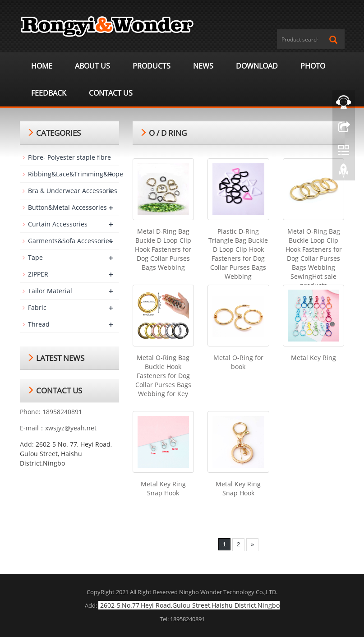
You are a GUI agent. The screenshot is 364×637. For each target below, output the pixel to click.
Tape (35, 257)
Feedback (49, 93)
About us (92, 66)
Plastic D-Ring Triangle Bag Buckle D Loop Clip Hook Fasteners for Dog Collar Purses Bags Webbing (238, 254)
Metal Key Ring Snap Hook (163, 488)
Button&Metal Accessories (67, 207)
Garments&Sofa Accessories (70, 241)
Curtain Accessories (58, 224)
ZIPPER (38, 274)
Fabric (37, 307)
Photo (313, 66)
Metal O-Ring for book (238, 362)
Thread (39, 324)
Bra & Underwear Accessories (73, 191)
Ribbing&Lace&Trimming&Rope (76, 174)
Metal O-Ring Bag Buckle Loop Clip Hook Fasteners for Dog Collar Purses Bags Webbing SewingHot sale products (314, 258)
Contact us (111, 93)
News (203, 66)
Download (257, 66)
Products (152, 66)
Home (42, 66)
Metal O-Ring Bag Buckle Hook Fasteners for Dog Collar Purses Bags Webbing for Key (163, 376)
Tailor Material (50, 291)
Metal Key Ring (313, 358)
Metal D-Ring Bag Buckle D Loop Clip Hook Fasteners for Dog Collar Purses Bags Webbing (163, 249)
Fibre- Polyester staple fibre (69, 157)
